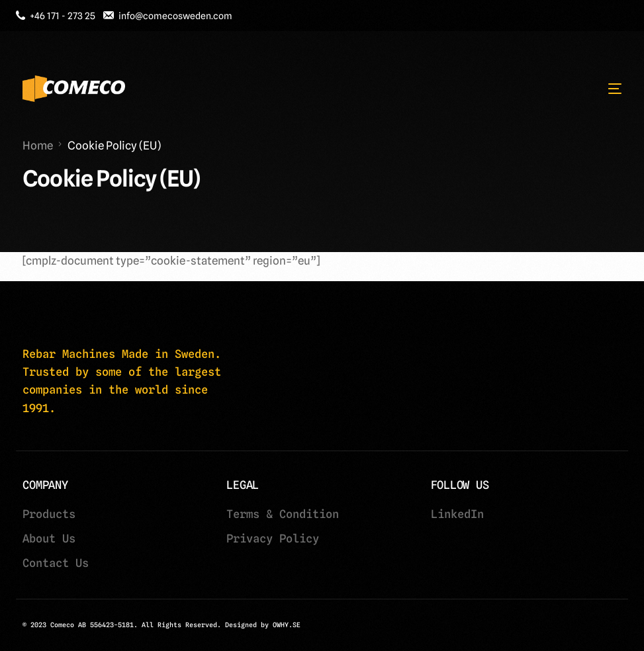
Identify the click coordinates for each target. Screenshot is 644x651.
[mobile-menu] (608, 89)
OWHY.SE (287, 625)
